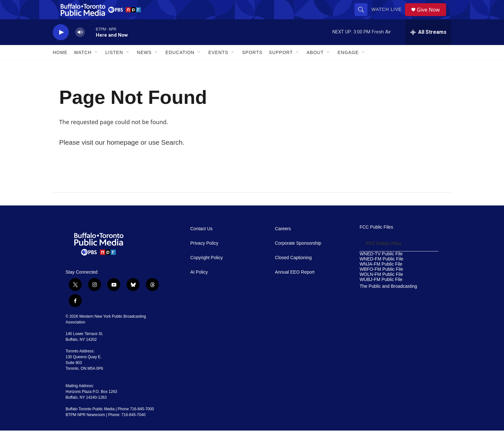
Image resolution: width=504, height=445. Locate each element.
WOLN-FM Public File (381, 289)
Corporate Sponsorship (298, 258)
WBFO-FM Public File (381, 284)
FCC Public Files (376, 242)
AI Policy (199, 287)
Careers (283, 243)
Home (60, 67)
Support (281, 67)
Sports (252, 67)
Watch (83, 67)
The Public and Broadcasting (388, 301)
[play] (61, 47)
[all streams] (428, 47)
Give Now (432, 17)
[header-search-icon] (363, 17)
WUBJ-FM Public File (381, 294)
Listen (114, 67)
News (144, 67)
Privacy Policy (204, 258)
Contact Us (201, 243)
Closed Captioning (293, 272)
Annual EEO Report (295, 287)
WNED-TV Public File (381, 268)
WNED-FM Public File (382, 273)
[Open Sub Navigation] (96, 67)
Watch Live (389, 17)
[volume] (80, 47)
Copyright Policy (207, 272)
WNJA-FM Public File (381, 279)
